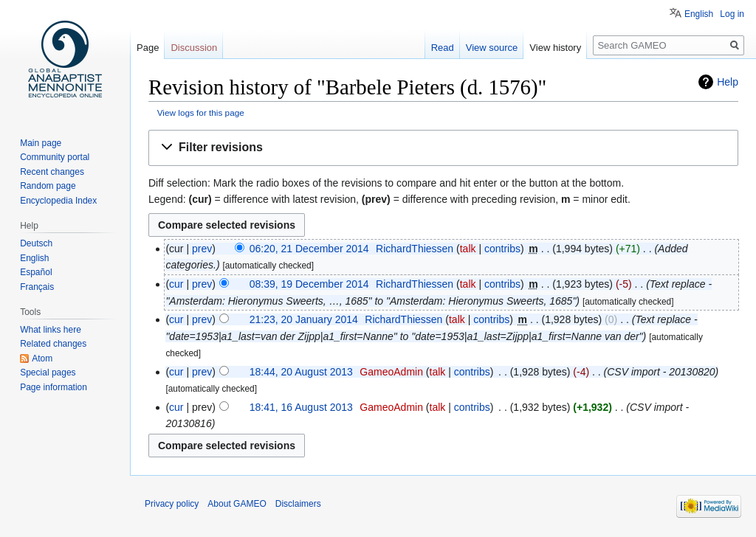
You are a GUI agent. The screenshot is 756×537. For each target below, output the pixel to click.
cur (176, 284)
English (699, 14)
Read (443, 48)
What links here (51, 330)
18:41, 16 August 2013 (301, 407)
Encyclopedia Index (58, 201)
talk (468, 249)
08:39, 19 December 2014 (309, 284)
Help (728, 82)
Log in (732, 14)
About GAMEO (237, 504)
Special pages (48, 373)
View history (555, 48)
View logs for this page (201, 112)
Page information (54, 387)
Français (37, 287)
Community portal (55, 157)
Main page (41, 143)
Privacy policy (172, 504)
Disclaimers (298, 504)
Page (148, 48)
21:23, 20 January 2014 (304, 319)
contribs (502, 249)
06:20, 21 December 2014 (309, 249)
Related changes (53, 344)
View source (492, 48)
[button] (443, 148)
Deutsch (36, 243)
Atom (42, 358)
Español (36, 272)
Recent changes (52, 172)
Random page (48, 186)
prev (202, 249)
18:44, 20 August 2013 (301, 372)
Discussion (194, 48)
